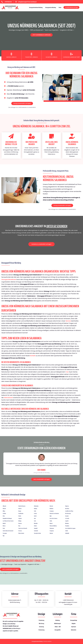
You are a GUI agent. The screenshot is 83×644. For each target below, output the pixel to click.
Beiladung (58, 620)
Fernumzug (41, 627)
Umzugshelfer (58, 630)
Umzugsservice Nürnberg (51, 7)
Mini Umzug (41, 623)
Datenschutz (74, 630)
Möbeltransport (58, 623)
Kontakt (33, 356)
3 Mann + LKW (58, 627)
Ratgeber (74, 623)
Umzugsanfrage (74, 620)
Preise (60, 7)
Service (68, 321)
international (8, 398)
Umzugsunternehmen (9, 279)
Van (67, 372)
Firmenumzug (41, 630)
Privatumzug (41, 620)
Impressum (74, 627)
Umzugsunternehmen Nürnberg (36, 7)
